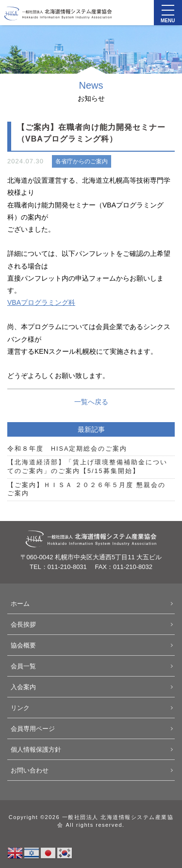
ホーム (20, 604)
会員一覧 (23, 666)
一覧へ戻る (91, 402)
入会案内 (23, 687)
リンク (20, 708)
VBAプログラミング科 (41, 302)
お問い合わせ (30, 770)
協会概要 (23, 645)
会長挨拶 (23, 624)
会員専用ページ (33, 729)
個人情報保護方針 (36, 750)
